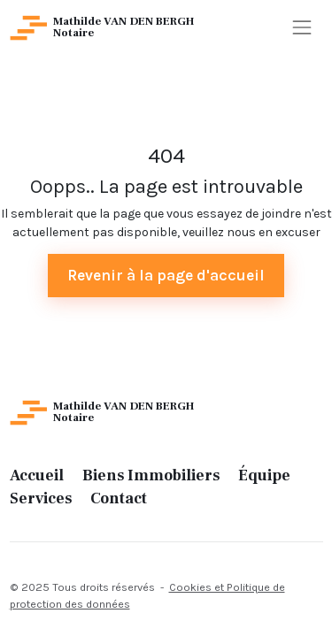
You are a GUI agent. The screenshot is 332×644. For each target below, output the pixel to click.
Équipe (264, 475)
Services (41, 498)
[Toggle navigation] (301, 28)
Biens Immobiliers (151, 475)
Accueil (37, 475)
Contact (119, 498)
